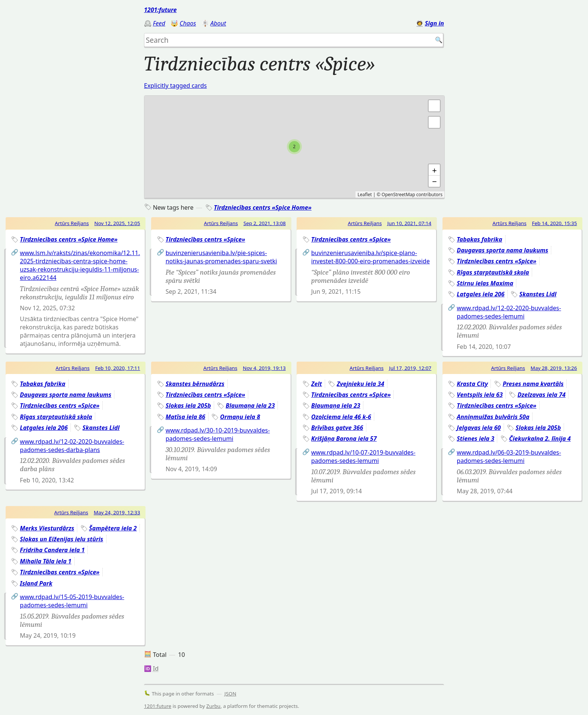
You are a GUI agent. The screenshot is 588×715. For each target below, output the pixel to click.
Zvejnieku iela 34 (360, 384)
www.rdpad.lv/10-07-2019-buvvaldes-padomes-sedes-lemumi (363, 457)
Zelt (317, 384)
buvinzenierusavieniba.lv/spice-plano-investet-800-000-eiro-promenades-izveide (370, 257)
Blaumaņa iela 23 (250, 406)
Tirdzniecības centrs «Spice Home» (262, 207)
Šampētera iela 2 (113, 528)
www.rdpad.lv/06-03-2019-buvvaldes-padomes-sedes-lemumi (509, 457)
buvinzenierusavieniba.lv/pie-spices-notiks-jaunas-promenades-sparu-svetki (221, 257)
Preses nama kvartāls (533, 384)
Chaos (188, 23)
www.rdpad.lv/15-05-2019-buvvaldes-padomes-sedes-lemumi (72, 601)
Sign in (434, 23)
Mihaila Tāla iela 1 (46, 561)
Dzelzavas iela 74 (541, 395)
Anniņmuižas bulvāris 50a (493, 417)
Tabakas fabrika (479, 239)
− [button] (434, 181)
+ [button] (434, 170)
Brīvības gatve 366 (337, 428)
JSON (231, 694)
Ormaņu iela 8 (240, 417)
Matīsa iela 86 (185, 417)
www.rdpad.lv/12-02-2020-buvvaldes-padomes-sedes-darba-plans (72, 446)
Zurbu (213, 706)
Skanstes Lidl (538, 294)
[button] (434, 122)
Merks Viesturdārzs (47, 528)
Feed (159, 23)
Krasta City (472, 384)
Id (156, 668)
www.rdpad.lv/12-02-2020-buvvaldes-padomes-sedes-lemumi (509, 312)
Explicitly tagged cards (175, 86)
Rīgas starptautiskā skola (493, 272)
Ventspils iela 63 (480, 395)
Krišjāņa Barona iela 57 (344, 439)
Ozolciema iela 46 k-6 (341, 417)
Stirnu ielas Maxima (485, 283)
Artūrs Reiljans (72, 223)
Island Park (36, 583)
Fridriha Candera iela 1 (52, 550)
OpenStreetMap (398, 195)
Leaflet (364, 195)
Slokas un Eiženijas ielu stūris (61, 539)
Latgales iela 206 (481, 294)
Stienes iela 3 (475, 439)
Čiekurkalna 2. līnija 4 (540, 439)
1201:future (160, 10)
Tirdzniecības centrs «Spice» (205, 239)
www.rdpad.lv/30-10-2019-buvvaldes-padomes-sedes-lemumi (217, 434)
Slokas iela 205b (188, 406)
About (218, 23)
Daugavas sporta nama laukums (502, 250)
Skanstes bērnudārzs (195, 384)
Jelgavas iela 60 (479, 428)
